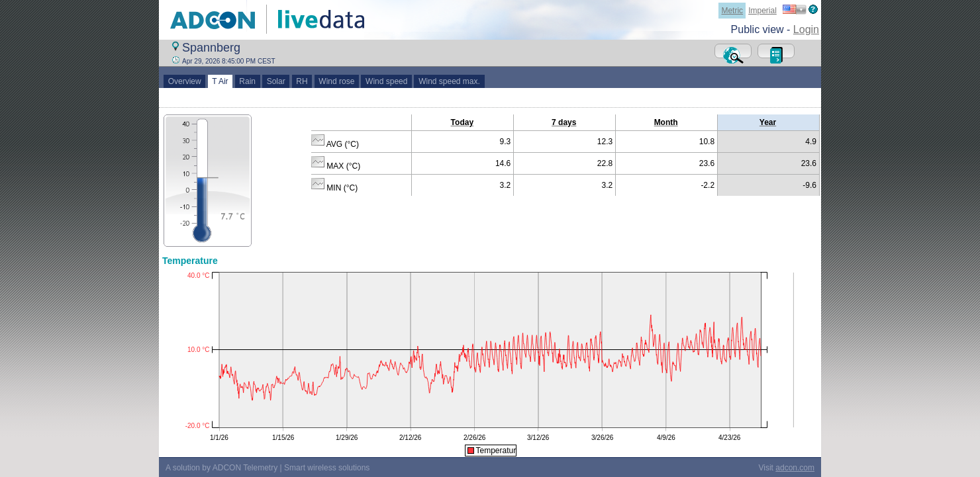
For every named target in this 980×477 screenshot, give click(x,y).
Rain (248, 81)
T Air (220, 81)
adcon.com (795, 468)
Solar (276, 81)
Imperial (762, 11)
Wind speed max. (449, 81)
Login (806, 29)
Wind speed (386, 81)
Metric (732, 11)
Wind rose (337, 81)
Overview (184, 81)
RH (302, 81)
